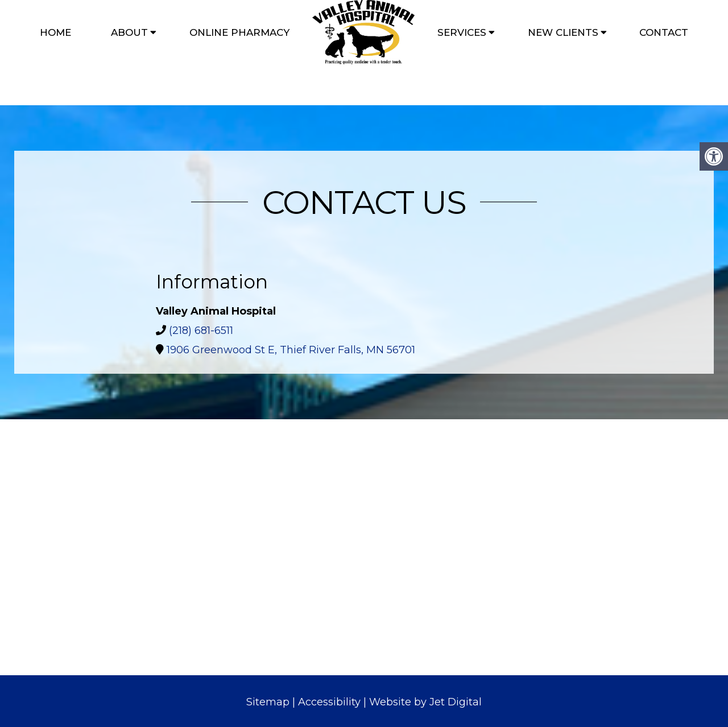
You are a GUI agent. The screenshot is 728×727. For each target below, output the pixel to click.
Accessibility (329, 702)
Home (55, 32)
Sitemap (268, 702)
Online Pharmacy (239, 32)
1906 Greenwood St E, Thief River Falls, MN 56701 (291, 350)
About (129, 32)
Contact (664, 32)
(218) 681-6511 (201, 331)
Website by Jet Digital (425, 702)
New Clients (563, 32)
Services (462, 32)
